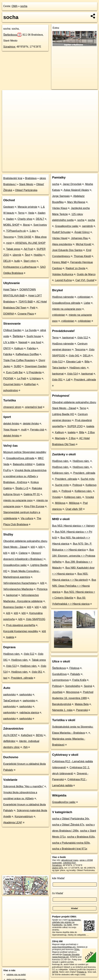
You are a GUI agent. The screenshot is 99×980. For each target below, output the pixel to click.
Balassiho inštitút (23, 464)
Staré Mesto (26, 184)
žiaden (42, 213)
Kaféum (19, 348)
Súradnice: (10, 47)
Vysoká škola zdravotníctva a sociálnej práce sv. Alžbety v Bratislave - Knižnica (25, 476)
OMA (15, 6)
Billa (87, 362)
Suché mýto (88, 479)
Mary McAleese (76, 202)
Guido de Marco (86, 274)
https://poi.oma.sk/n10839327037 (83, 169)
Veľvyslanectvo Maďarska (18, 589)
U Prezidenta (34, 372)
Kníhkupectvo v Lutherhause (20, 267)
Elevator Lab (74, 362)
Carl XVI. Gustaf (85, 280)
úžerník (17, 255)
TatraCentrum (11, 701)
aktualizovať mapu (70, 860)
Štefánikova (12, 35)
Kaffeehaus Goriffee (27, 354)
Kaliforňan (30, 384)
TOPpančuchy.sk (16, 231)
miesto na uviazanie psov (18, 500)
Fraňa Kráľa (79, 680)
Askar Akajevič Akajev (76, 190)
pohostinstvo (11, 390)
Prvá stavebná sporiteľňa (21, 625)
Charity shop (25, 219)
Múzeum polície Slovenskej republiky (25, 452)
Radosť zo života (75, 268)
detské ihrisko (11, 424)
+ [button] (8, 96)
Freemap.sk (58, 169)
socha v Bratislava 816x (81, 837)
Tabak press (13, 249)
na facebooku (75, 920)
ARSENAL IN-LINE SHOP (30, 243)
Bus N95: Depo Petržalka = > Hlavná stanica (74, 586)
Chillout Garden (12, 330)
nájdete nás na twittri (16, 975)
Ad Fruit (28, 249)
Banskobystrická (62, 704)
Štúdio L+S (22, 488)
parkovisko (9, 695)
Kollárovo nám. (61, 473)
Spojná (88, 686)
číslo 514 (72, 374)
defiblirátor (9, 741)
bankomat (12, 595)
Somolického (73, 686)
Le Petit (21, 378)
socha (24, 6)
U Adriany (35, 378)
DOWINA (9, 314)
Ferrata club (37, 430)
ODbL (77, 949)
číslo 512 (29, 654)
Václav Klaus (60, 208)
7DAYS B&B (26, 302)
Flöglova (74, 668)
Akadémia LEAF (13, 823)
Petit (33, 308)
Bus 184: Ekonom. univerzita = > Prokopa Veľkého (74, 556)
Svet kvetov (40, 225)
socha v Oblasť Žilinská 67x (68, 825)
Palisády (75, 674)
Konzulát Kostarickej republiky (21, 631)
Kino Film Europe (34, 506)
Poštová (77, 485)
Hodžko (38, 255)
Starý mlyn (30, 261)
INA (26, 747)
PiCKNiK (8, 378)
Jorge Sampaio (61, 196)
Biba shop (41, 237)
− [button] (8, 101)
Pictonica (42, 589)
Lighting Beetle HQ (63, 414)
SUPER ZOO (75, 426)
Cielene (23, 553)
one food (36, 342)
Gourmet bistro (12, 384)
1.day (33, 231)
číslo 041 (74, 356)
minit (9, 243)
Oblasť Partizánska (26, 190)
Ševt (27, 255)
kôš (33, 547)
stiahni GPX (58, 868)
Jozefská (57, 692)
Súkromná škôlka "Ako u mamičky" (23, 786)
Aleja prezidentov (62, 244)
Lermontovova (60, 680)
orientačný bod (34, 407)
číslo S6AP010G (36, 619)
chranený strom (12, 407)
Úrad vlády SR (74, 509)
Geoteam (9, 207)
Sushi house (34, 336)
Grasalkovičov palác (15, 565)
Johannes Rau (79, 238)
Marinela (60, 438)
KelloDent (27, 735)
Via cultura (27, 518)
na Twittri (68, 925)
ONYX (7, 348)
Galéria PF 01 (32, 494)
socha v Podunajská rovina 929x (71, 843)
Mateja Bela (82, 704)
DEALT (40, 219)
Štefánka (18, 336)
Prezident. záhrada (22, 678)
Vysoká (56, 497)
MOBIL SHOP (11, 225)
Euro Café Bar (14, 372)
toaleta (10, 637)
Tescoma (9, 237)
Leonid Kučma (63, 280)
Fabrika (31, 348)
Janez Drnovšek (72, 184)
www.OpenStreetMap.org (64, 947)
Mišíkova (60, 503)
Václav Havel (60, 238)
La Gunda (31, 330)
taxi (5, 678)
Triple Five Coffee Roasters (19, 360)
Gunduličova (59, 674)
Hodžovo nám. (12, 654)
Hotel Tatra (10, 290)
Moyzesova (73, 692)
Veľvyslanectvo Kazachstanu (20, 583)
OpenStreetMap (41, 169)
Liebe (87, 303)
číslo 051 (37, 672)
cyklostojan (84, 297)
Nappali (23, 342)
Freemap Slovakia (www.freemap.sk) (66, 956)
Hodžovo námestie (63, 297)
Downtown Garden (36, 366)
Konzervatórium (24, 816)
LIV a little (9, 342)
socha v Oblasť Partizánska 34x (71, 819)
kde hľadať (58, 878)
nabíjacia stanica (29, 713)
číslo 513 (11, 666)
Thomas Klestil (82, 256)
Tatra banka (59, 368)
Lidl (68, 380)
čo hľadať (58, 893)
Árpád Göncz (82, 232)
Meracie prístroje (27, 207)
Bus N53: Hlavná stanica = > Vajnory (73, 526)
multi (24, 430)
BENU (40, 735)
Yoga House (10, 430)
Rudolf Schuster (61, 232)
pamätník (88, 226)
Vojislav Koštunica (63, 274)
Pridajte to (82, 972)
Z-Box (91, 432)
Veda (31, 213)
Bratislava (31, 178)
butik (17, 261)
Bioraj (26, 225)
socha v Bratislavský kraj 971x (70, 849)
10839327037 (69, 863)
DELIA (7, 261)
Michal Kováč (84, 244)
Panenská (82, 710)
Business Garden (13, 607)
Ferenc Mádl (59, 262)
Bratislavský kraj (13, 178)
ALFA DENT (10, 735)
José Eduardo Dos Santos (67, 250)
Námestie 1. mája (62, 710)
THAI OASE (24, 237)
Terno (21, 213)
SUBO (18, 366)
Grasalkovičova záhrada (20, 458)
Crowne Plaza (26, 314)
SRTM (55, 972)
